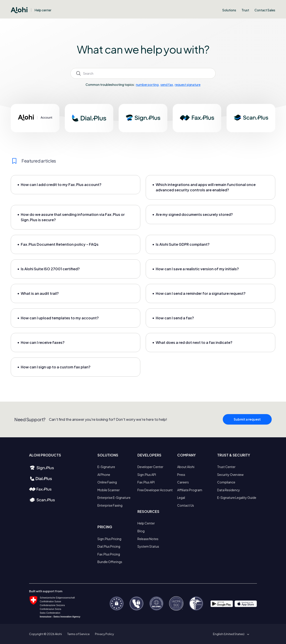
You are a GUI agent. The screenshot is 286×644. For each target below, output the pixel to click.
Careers (183, 482)
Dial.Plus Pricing (109, 546)
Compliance (226, 482)
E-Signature (106, 467)
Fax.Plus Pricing (109, 554)
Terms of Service (78, 634)
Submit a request (247, 421)
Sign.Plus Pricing (109, 539)
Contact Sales (265, 10)
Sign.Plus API (147, 475)
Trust (245, 10)
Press (181, 475)
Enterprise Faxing (110, 505)
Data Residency (229, 490)
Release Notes (148, 539)
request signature (188, 85)
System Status (148, 546)
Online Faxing (107, 482)
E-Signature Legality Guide (237, 497)
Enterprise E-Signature (114, 497)
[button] (230, 634)
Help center (43, 10)
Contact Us (186, 505)
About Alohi (186, 467)
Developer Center (150, 467)
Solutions (229, 10)
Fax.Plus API (146, 482)
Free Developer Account (155, 490)
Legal (181, 497)
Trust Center (226, 467)
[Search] (143, 73)
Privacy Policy (104, 634)
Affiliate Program (190, 490)
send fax (167, 85)
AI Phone (104, 475)
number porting (147, 85)
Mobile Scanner (109, 490)
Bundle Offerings (110, 562)
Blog (141, 531)
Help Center (146, 523)
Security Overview (230, 475)
